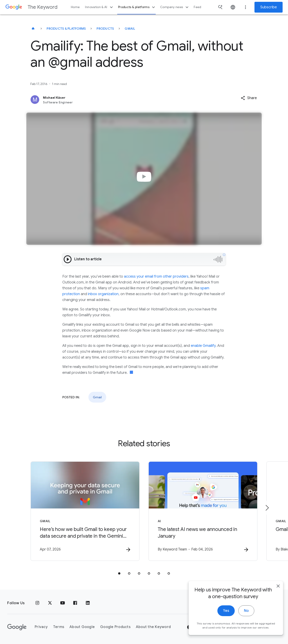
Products (105, 29)
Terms (59, 627)
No (242, 615)
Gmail (130, 29)
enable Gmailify (203, 346)
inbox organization (103, 294)
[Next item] (267, 508)
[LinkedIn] (88, 603)
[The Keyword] (33, 29)
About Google (82, 627)
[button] (249, 98)
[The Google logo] (17, 627)
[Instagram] (37, 603)
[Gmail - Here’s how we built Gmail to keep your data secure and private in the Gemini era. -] (85, 511)
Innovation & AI (99, 7)
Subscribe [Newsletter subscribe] (269, 7)
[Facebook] (75, 603)
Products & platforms (137, 7)
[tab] (119, 573)
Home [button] (75, 7)
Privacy (41, 627)
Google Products (115, 627)
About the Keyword (153, 627)
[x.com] (50, 603)
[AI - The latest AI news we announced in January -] (203, 511)
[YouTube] (63, 603)
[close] (274, 590)
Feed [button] (197, 7)
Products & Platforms (66, 29)
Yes (222, 615)
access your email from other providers (156, 276)
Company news (175, 7)
